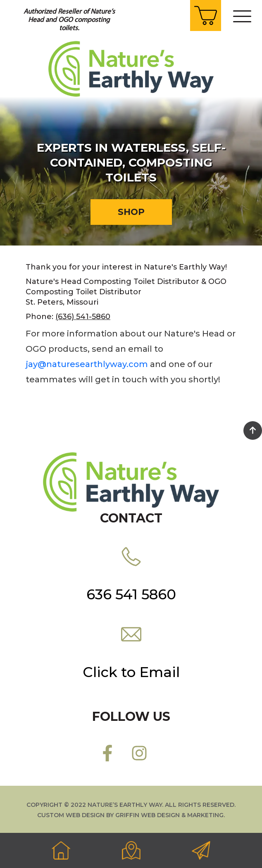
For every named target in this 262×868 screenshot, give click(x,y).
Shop (131, 212)
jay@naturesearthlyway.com (87, 364)
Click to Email (131, 672)
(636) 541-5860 (83, 317)
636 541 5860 (131, 594)
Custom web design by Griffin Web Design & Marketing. (131, 815)
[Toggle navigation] (242, 16)
